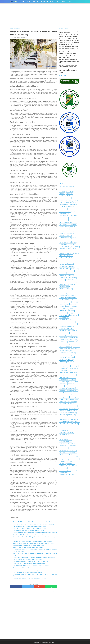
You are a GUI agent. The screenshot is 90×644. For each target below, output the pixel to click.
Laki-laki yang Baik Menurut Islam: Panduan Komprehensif (28, 559)
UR (70, 461)
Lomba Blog (69, 329)
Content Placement (64, 242)
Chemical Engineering (65, 238)
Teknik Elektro (72, 428)
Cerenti (68, 236)
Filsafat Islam (63, 262)
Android (61, 198)
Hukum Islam (63, 278)
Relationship (63, 388)
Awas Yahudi (71, 209)
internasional (72, 298)
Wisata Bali (62, 468)
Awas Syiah (62, 209)
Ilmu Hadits (62, 284)
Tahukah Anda (63, 424)
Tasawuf (62, 426)
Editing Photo (71, 249)
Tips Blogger (63, 448)
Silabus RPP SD (63, 410)
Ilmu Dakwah (69, 280)
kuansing (62, 326)
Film (70, 258)
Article (68, 202)
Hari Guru (70, 273)
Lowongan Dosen (72, 331)
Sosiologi (62, 422)
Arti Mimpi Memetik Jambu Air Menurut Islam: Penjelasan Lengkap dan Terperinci (34, 543)
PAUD (67, 366)
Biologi (72, 225)
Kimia (70, 313)
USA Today (62, 464)
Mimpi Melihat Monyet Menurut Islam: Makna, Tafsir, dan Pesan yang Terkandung (33, 524)
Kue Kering (70, 326)
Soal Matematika (63, 419)
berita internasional (64, 222)
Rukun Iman (62, 393)
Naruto (69, 355)
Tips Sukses (62, 452)
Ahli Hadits (62, 191)
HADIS (61, 271)
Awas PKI (70, 207)
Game (61, 269)
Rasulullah (36, 2)
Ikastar (61, 280)
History (70, 275)
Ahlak (68, 189)
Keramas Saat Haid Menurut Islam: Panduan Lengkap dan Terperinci (30, 570)
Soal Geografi (63, 417)
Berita (51, 2)
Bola (71, 229)
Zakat (73, 475)
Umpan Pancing (74, 459)
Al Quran (62, 196)
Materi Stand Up (72, 342)
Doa (61, 247)
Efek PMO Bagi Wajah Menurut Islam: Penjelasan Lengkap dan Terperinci (31, 566)
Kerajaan (71, 309)
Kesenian (70, 311)
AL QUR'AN (68, 193)
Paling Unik (74, 364)
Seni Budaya (62, 404)
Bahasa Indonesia (64, 213)
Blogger (63, 2)
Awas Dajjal (62, 207)
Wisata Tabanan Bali (64, 472)
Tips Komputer (63, 450)
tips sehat (72, 450)
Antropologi (63, 200)
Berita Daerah (63, 220)
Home (22, 2)
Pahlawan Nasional (64, 364)
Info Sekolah (71, 295)
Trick (66, 459)
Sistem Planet (72, 410)
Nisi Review (62, 357)
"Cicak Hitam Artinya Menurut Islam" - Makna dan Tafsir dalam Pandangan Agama (69, 71)
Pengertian (72, 373)
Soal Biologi (62, 415)
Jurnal (70, 2)
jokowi (72, 304)
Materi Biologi (63, 340)
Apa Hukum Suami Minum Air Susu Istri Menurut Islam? (27, 539)
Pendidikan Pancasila (64, 371)
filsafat (71, 260)
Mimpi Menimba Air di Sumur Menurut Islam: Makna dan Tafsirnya (30, 528)
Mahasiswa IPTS (63, 333)
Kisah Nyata (70, 322)
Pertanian (71, 379)
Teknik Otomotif (63, 439)
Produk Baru (63, 384)
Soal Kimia (71, 417)
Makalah (72, 333)
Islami (28, 2)
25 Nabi (61, 187)
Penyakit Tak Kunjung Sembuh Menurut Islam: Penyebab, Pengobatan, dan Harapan (34, 557)
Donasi (66, 247)
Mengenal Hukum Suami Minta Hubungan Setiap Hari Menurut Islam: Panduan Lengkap (35, 537)
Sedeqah (72, 397)
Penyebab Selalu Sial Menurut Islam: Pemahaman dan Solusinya (29, 568)
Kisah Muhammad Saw (65, 320)
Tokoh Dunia (67, 455)
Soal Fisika (71, 415)
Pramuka (76, 382)
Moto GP (72, 353)
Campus (61, 233)
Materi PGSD (62, 342)
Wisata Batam (63, 470)
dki (66, 244)
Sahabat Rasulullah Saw (65, 395)
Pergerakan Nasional (65, 377)
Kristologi (73, 324)
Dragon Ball (62, 249)
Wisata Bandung (72, 468)
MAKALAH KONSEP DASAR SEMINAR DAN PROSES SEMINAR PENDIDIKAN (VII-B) (69, 48)
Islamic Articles (63, 304)
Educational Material (65, 253)
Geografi (73, 269)
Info (57, 2)
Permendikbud (63, 379)
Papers (61, 366)
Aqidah (61, 202)
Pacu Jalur (70, 362)
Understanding (63, 461)
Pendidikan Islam (72, 368)
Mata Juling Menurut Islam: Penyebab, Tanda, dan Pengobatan (29, 545)
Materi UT (62, 344)
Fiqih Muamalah (73, 262)
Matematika (62, 337)
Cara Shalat (69, 233)
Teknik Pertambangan (65, 441)
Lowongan (62, 331)
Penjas (61, 375)
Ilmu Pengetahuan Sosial (65, 291)
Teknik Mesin (74, 437)
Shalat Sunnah (63, 406)
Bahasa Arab (70, 211)
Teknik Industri (63, 430)
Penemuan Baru (63, 373)
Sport (69, 422)
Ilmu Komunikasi (63, 286)
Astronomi (72, 205)
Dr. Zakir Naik (74, 247)
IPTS (61, 300)
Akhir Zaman (71, 191)
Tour (61, 459)
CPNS (61, 244)
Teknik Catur (63, 428)
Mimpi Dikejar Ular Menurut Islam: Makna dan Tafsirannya (28, 572)
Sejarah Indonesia (71, 399)
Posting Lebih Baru (14, 591)
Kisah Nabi (62, 322)
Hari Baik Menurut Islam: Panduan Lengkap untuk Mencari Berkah (30, 526)
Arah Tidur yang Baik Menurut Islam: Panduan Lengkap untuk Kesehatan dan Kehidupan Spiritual (69, 61)
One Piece (69, 360)
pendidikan (62, 368)
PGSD (69, 382)
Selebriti (72, 402)
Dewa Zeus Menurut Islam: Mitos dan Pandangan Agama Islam (29, 564)
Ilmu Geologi (72, 282)
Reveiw (68, 391)
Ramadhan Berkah (69, 386)
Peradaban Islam (70, 375)
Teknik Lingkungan (64, 437)
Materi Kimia (72, 340)
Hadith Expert (69, 271)
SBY (67, 397)
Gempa (67, 269)
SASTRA (61, 397)
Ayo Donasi (62, 211)
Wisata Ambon (72, 466)
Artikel (75, 202)
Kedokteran (62, 309)
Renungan (71, 388)
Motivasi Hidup (63, 353)
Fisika (70, 264)
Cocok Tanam (63, 240)
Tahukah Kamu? (73, 424)
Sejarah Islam (63, 402)
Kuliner (61, 329)
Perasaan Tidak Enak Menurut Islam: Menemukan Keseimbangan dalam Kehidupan (34, 522)
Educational (62, 251)
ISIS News (62, 302)
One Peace (62, 360)
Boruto (61, 231)
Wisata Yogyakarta (64, 475)
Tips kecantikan (73, 448)
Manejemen (62, 335)
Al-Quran (69, 196)
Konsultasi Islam (63, 324)
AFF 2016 (61, 189)
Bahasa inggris (63, 216)
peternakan (62, 382)
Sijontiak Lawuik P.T (64, 408)
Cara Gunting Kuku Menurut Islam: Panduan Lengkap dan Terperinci (30, 535)
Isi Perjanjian (68, 300)
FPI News (71, 267)
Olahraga (70, 357)
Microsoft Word (63, 351)
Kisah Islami (73, 315)
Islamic (74, 302)
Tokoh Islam (62, 457)
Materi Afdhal (72, 337)
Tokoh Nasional (72, 457)
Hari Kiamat (62, 275)
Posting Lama (54, 591)
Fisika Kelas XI (63, 267)
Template (72, 446)
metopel (75, 348)
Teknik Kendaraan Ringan (65, 433)
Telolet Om (71, 444)
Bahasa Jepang (63, 218)
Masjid (69, 335)
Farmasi (61, 255)
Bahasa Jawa (73, 216)
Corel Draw (75, 242)
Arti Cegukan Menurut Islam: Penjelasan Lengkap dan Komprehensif (30, 578)
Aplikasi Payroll (72, 200)
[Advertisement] (45, 17)
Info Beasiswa (63, 293)
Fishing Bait (62, 264)
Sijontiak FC (73, 406)
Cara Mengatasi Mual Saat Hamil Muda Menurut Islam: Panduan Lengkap (31, 562)
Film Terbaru (63, 260)
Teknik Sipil (62, 444)
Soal (61, 413)
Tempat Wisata (63, 446)
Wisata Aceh (62, 466)
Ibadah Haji (71, 278)
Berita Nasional (63, 225)
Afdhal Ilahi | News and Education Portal (49, 642)
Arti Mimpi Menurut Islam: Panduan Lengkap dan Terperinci (28, 548)
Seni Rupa (70, 404)
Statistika (75, 422)
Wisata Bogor (72, 470)
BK (66, 229)
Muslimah (62, 355)
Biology (72, 227)
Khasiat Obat (63, 313)
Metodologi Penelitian (65, 348)
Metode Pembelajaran (65, 346)
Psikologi (70, 384)
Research (62, 391)
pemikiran (74, 366)
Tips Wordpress (71, 452)
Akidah (61, 193)
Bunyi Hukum (69, 231)
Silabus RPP (74, 408)
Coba (74, 238)
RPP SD (75, 391)
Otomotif (62, 362)
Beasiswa (71, 218)
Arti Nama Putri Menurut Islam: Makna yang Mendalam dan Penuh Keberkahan (33, 541)
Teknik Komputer (63, 435)
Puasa (61, 386)
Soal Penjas (73, 419)
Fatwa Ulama (63, 258)
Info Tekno (62, 298)
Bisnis (61, 229)
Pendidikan (44, 2)
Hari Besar (62, 273)
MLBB (71, 351)
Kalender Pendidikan (71, 306)
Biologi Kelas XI (63, 227)
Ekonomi (75, 253)
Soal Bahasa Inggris (70, 413)
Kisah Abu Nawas (63, 315)
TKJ (60, 455)
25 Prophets (69, 187)
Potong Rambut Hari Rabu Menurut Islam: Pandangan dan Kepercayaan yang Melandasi (35, 533)
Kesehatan (62, 311)
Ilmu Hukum (71, 284)
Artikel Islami (63, 205)
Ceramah (62, 236)
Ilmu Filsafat (63, 282)
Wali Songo (70, 464)
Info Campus (72, 293)
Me (68, 344)
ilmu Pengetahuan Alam (65, 289)
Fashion (68, 255)
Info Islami (62, 295)
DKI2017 (71, 244)
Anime (68, 198)
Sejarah (62, 399)
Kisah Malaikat (63, 317)
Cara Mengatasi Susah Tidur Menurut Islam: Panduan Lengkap (29, 531)
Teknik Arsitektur (70, 426)
